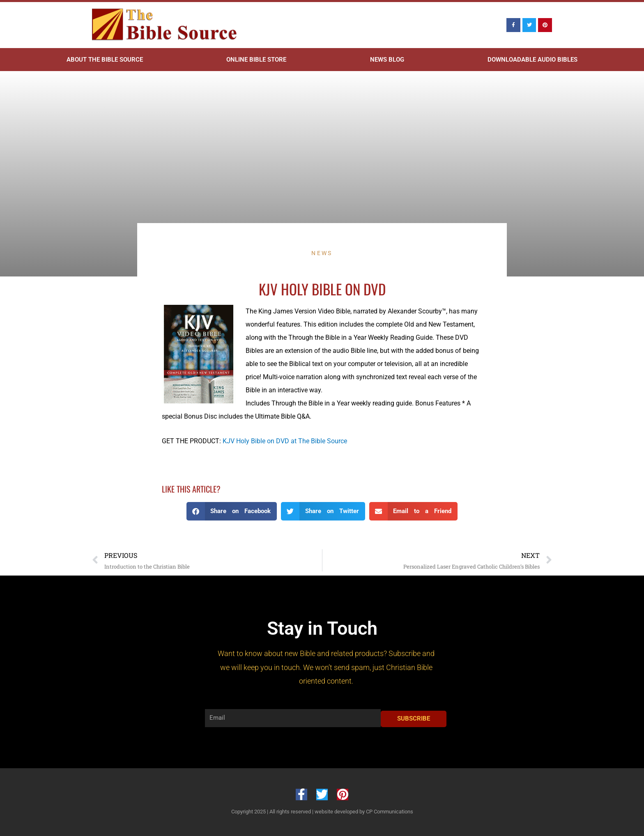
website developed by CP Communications (364, 812)
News (322, 253)
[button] (232, 511)
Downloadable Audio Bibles (532, 60)
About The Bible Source (105, 60)
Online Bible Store (256, 60)
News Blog (387, 60)
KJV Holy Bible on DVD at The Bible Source (285, 441)
